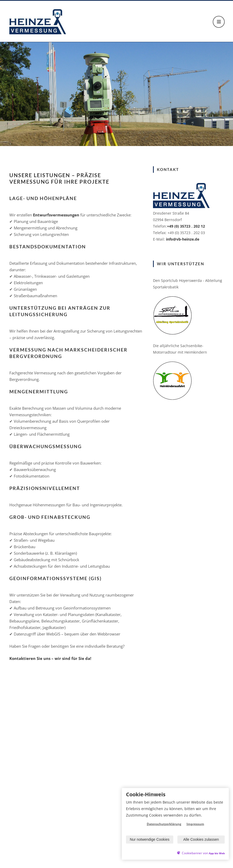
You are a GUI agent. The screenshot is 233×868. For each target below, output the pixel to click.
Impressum (195, 824)
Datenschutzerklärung (164, 824)
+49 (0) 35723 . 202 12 (186, 226)
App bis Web (217, 853)
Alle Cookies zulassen (201, 839)
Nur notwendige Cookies (150, 839)
